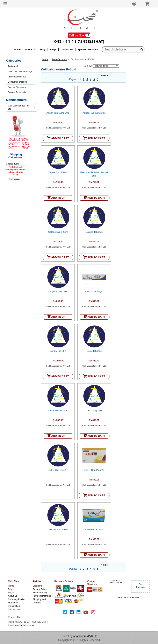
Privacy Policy (40, 589)
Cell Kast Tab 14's (58, 410)
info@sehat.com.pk (24, 625)
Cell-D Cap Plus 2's (94, 470)
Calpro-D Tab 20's (58, 291)
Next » (104, 76)
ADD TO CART (58, 138)
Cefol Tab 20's (94, 351)
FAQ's (11, 593)
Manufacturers (59, 59)
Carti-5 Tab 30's (58, 351)
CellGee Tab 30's (94, 529)
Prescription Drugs (17, 77)
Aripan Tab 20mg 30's (94, 113)
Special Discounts (17, 87)
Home (45, 59)
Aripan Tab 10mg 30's (58, 113)
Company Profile (16, 599)
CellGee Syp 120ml (58, 529)
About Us (13, 596)
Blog (10, 589)
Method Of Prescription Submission (14, 606)
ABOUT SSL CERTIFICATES (116, 581)
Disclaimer (38, 586)
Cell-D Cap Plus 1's (58, 470)
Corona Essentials (17, 92)
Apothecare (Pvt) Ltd (85, 636)
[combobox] (22, 108)
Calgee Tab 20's (94, 232)
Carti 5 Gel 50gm (94, 291)
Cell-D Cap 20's (94, 410)
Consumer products (18, 82)
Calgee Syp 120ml (58, 232)
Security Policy (40, 593)
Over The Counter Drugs (20, 71)
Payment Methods (42, 596)
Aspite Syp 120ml (58, 172)
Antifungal (13, 66)
